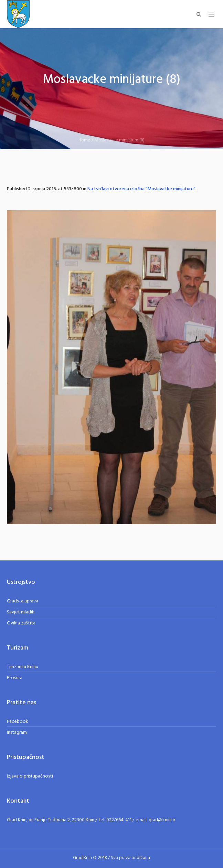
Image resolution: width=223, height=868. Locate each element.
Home (84, 140)
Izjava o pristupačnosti (30, 776)
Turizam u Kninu (23, 667)
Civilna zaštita (21, 623)
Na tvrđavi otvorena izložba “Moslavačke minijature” (141, 189)
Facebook (18, 722)
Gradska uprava (23, 601)
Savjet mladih (21, 612)
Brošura (15, 678)
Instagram (17, 733)
